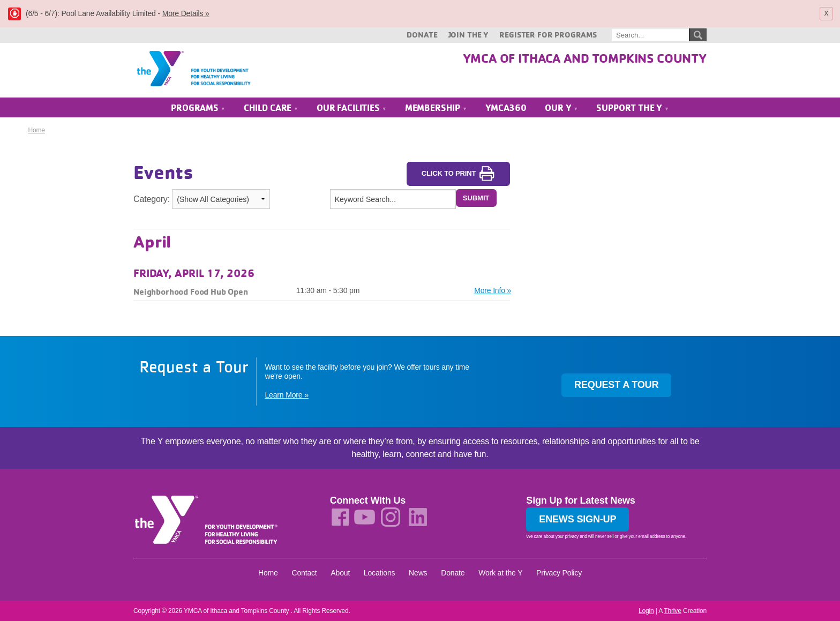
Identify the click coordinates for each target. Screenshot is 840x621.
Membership (436, 108)
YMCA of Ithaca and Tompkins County (585, 58)
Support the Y (633, 108)
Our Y (561, 108)
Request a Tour (616, 385)
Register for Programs (548, 35)
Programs (198, 108)
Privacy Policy (559, 573)
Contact (304, 573)
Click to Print (459, 174)
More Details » (186, 13)
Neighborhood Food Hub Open (191, 291)
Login (646, 611)
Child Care (271, 108)
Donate (422, 35)
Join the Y (468, 35)
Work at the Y (500, 573)
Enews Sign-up (577, 520)
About (340, 573)
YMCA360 (506, 108)
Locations (380, 573)
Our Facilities (351, 108)
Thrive (672, 611)
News (418, 573)
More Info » (493, 290)
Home (36, 131)
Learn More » (286, 395)
